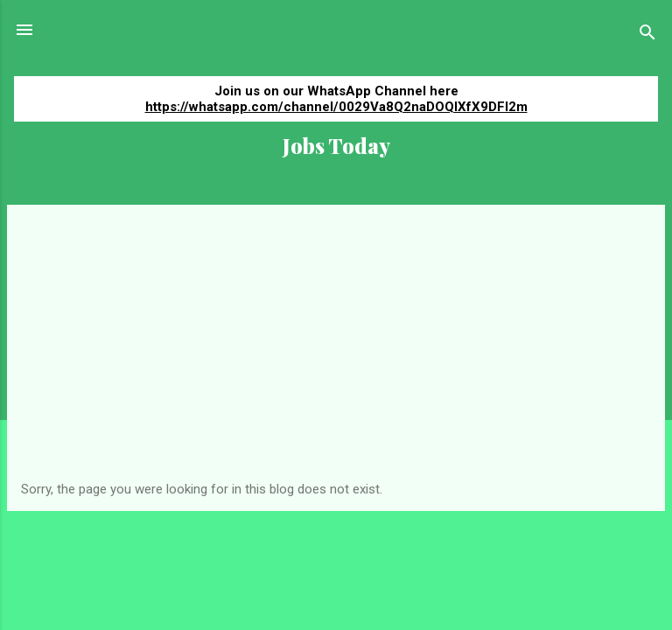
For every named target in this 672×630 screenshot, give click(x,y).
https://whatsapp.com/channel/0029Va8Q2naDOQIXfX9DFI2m (336, 107)
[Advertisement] (336, 350)
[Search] (647, 35)
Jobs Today (336, 146)
